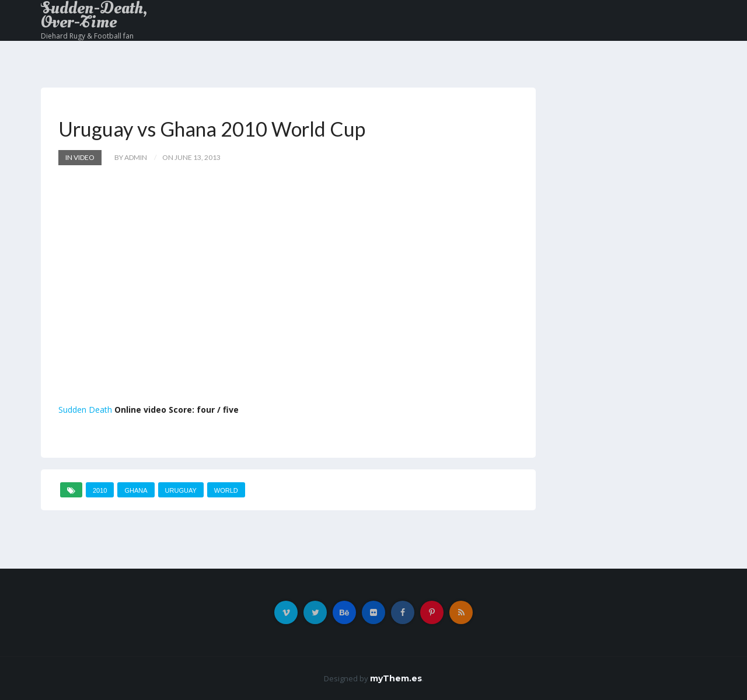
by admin (131, 157)
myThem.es (396, 678)
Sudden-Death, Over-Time (94, 15)
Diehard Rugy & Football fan (87, 36)
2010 (100, 490)
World (226, 490)
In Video (80, 157)
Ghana (136, 490)
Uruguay (181, 490)
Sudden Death (85, 410)
